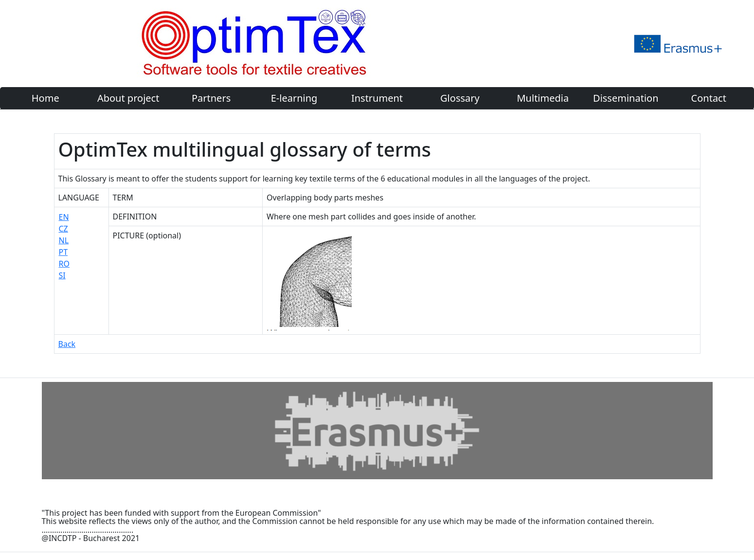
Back (67, 344)
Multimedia (543, 98)
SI (62, 275)
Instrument (377, 98)
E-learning (294, 98)
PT (63, 252)
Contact (709, 98)
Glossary (460, 98)
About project (128, 98)
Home (45, 98)
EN (64, 217)
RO (64, 264)
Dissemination (626, 98)
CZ (63, 229)
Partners (211, 98)
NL (64, 240)
